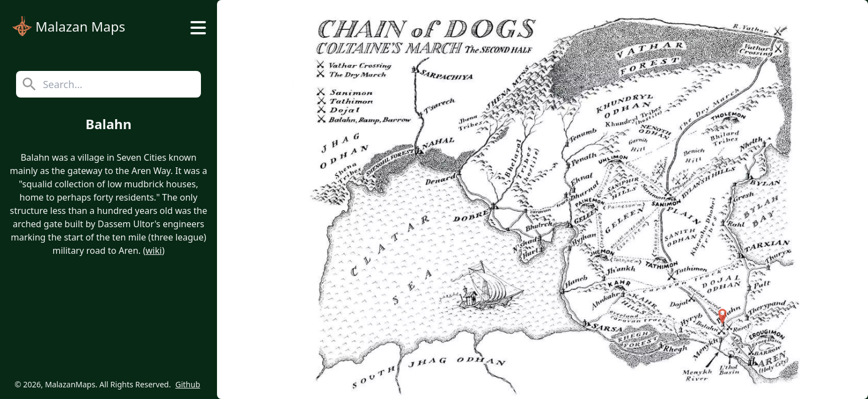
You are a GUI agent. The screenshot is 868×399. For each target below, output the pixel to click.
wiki (154, 250)
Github (188, 384)
